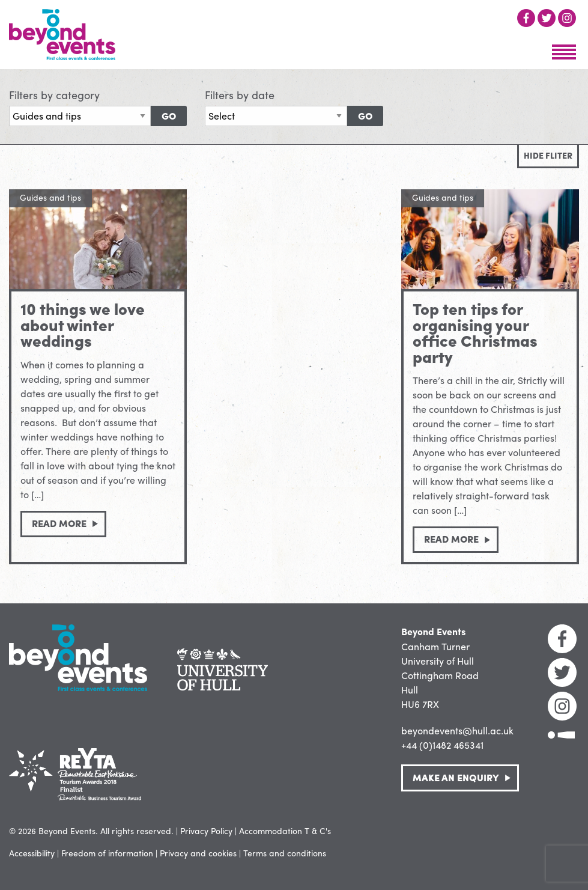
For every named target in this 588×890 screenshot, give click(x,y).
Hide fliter (548, 155)
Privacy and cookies (198, 853)
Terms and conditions (285, 853)
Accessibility (32, 853)
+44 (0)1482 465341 (442, 745)
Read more (59, 523)
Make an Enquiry (456, 777)
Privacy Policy (206, 831)
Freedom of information (107, 853)
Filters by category (54, 95)
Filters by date (240, 95)
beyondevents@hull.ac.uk (457, 730)
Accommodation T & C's (285, 831)
